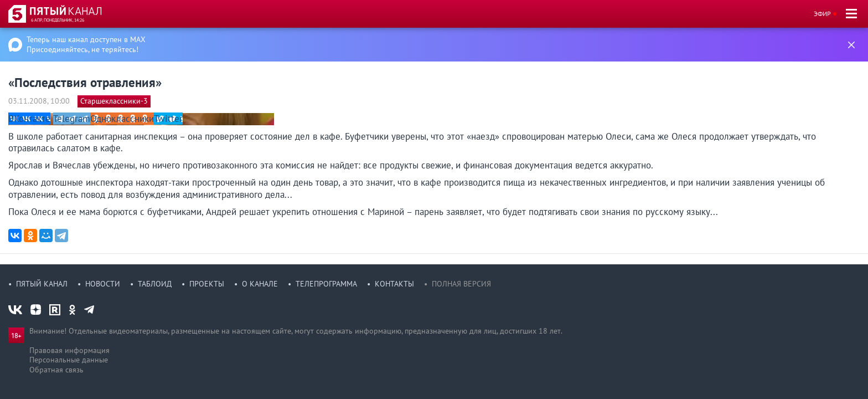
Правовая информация (69, 350)
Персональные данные (69, 360)
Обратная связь (56, 370)
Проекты (207, 284)
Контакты (394, 284)
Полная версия (461, 284)
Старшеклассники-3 (114, 101)
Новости (103, 284)
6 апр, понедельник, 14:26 (58, 20)
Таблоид (155, 284)
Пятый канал (42, 284)
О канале (260, 284)
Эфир (822, 14)
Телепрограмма (326, 284)
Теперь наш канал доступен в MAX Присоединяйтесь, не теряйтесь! (86, 44)
